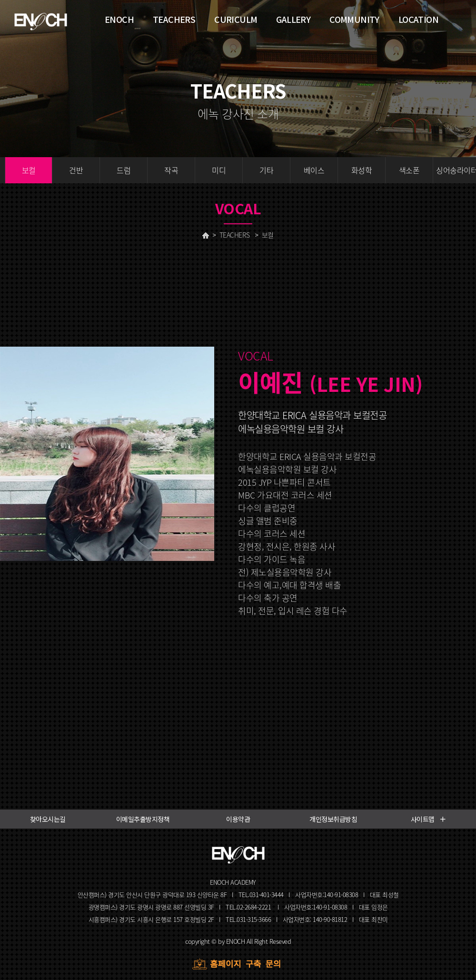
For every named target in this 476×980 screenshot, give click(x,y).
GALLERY (293, 19)
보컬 (29, 170)
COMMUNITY (354, 19)
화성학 (362, 170)
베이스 (314, 170)
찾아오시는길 (48, 819)
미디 (219, 170)
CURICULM (236, 19)
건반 (76, 170)
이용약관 (238, 819)
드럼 (124, 170)
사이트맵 (429, 819)
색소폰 (409, 170)
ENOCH (119, 19)
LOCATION (418, 19)
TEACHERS (235, 235)
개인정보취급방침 (333, 819)
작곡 (171, 170)
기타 (266, 170)
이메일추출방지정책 (143, 819)
